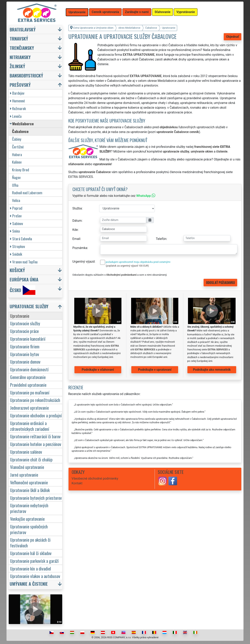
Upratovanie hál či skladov (31, 553)
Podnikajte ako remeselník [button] (212, 370)
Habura (17, 154)
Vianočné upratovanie (27, 467)
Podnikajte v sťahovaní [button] (98, 370)
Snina (15, 231)
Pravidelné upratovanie (28, 385)
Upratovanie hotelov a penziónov (36, 444)
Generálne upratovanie (28, 377)
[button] (36, 307)
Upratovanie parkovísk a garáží (34, 561)
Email (76, 239)
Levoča (16, 116)
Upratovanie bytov (25, 354)
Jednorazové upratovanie (29, 408)
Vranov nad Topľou (24, 262)
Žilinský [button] (17, 66)
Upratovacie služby (25, 323)
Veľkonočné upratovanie (29, 482)
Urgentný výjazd (84, 262)
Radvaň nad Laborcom (27, 193)
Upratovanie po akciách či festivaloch (30, 542)
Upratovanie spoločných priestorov (29, 529)
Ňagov (16, 177)
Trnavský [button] (19, 38)
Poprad (16, 208)
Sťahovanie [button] (163, 12)
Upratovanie (20, 316)
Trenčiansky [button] (22, 48)
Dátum (77, 221)
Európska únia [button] (24, 279)
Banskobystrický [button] (26, 75)
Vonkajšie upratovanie (27, 519)
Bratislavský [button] (23, 29)
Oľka (15, 185)
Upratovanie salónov (26, 452)
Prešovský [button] (20, 85)
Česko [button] (23, 290)
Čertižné (18, 147)
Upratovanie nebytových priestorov (29, 508)
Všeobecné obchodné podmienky (95, 479)
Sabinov (16, 223)
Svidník (16, 254)
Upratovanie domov (25, 362)
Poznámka (80, 248)
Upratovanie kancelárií (28, 339)
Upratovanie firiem (25, 346)
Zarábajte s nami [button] (137, 12)
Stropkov (17, 246)
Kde (75, 230)
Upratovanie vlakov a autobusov (35, 576)
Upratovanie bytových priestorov (36, 498)
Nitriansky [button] (20, 57)
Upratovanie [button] (77, 12)
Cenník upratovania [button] (105, 12)
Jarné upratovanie (24, 475)
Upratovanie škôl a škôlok (30, 490)
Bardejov (17, 93)
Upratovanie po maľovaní (30, 392)
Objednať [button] (233, 37)
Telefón (161, 239)
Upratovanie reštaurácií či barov (35, 436)
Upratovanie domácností (29, 369)
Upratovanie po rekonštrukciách (35, 400)
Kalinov (17, 162)
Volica (16, 200)
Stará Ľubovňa (21, 239)
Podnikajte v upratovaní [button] (155, 370)
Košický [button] (17, 270)
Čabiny (17, 139)
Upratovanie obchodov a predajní (36, 415)
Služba (77, 208)
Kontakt (77, 483)
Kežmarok (18, 108)
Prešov (16, 216)
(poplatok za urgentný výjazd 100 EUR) (127, 266)
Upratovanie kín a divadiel (31, 568)
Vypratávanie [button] (186, 12)
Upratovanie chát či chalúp (31, 459)
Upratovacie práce (24, 331)
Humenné (17, 101)
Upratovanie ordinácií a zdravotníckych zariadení (30, 426)
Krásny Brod (21, 170)
